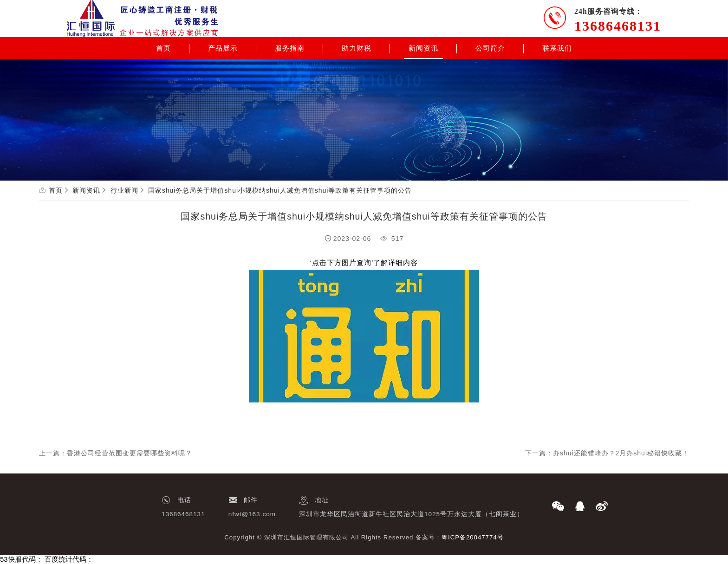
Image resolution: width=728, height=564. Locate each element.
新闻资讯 (423, 48)
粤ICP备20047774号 (473, 537)
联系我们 (557, 48)
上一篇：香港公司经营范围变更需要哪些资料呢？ (116, 453)
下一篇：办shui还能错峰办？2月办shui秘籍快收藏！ (607, 453)
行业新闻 (124, 190)
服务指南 (290, 48)
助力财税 (357, 48)
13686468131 (618, 26)
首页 (163, 48)
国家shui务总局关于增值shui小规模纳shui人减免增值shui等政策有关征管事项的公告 (280, 190)
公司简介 (490, 48)
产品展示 (223, 48)
